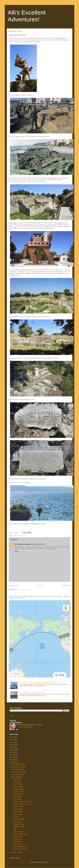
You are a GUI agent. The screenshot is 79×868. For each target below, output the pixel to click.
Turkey (15, 829)
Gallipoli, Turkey (17, 837)
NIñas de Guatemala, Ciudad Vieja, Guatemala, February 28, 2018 (38, 683)
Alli (22, 723)
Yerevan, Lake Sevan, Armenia (22, 804)
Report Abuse (15, 858)
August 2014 (17, 774)
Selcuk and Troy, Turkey (20, 834)
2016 (13, 757)
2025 (13, 737)
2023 (13, 742)
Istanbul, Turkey (17, 839)
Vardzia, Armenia (18, 812)
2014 (13, 762)
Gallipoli (16, 535)
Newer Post (13, 586)
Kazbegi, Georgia (18, 792)
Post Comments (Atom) (23, 590)
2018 (13, 752)
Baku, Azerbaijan (18, 784)
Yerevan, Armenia (18, 807)
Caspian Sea (17, 782)
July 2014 (16, 777)
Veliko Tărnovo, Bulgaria (20, 849)
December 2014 (18, 764)
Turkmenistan (17, 779)
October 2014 (17, 769)
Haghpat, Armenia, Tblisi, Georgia (23, 802)
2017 (13, 755)
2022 (13, 745)
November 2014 (18, 767)
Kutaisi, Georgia (18, 814)
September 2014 (18, 772)
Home (40, 586)
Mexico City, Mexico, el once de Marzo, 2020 (31, 692)
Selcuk (21, 535)
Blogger (47, 862)
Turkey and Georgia (19, 819)
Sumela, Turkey (17, 822)
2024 (13, 740)
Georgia (15, 817)
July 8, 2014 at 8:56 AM (38, 544)
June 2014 (16, 852)
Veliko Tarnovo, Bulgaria (20, 847)
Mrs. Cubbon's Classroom (23, 544)
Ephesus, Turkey (18, 832)
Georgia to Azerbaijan (19, 789)
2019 (13, 750)
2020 (13, 747)
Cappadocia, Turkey (19, 824)
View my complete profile (26, 727)
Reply (17, 551)
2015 (13, 760)
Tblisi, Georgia (17, 797)
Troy (24, 535)
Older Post (66, 586)
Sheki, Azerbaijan (18, 787)
